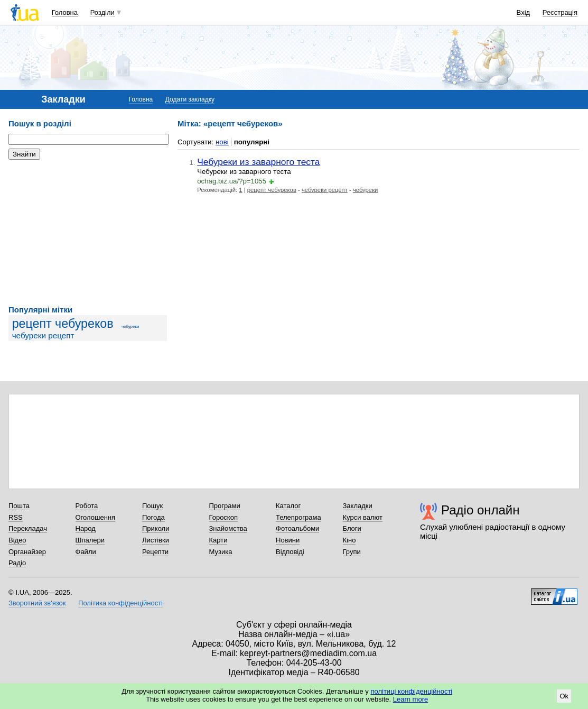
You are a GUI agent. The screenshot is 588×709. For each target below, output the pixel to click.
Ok (564, 696)
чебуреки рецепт (43, 335)
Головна (65, 12)
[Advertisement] (88, 233)
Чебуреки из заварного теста (258, 162)
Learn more (410, 699)
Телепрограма (298, 517)
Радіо (17, 563)
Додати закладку (190, 99)
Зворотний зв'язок (37, 603)
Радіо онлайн (480, 510)
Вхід (524, 12)
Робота (87, 506)
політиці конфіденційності (411, 691)
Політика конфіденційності (120, 603)
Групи (352, 552)
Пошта (19, 506)
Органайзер (27, 552)
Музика (221, 552)
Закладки (358, 506)
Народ (86, 528)
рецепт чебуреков (63, 324)
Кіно (349, 540)
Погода (153, 517)
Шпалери (90, 540)
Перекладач (28, 528)
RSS (16, 517)
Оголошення (96, 517)
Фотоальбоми (297, 528)
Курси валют (363, 517)
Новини (288, 540)
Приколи (156, 528)
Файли (86, 552)
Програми (225, 506)
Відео (17, 540)
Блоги (352, 528)
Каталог (288, 506)
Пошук (152, 506)
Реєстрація (560, 12)
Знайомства (228, 528)
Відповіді (290, 552)
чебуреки (130, 326)
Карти (218, 540)
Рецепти (155, 552)
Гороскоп (223, 517)
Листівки (156, 540)
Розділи (102, 12)
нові (222, 142)
